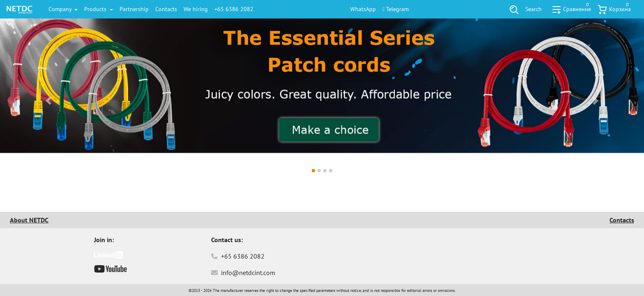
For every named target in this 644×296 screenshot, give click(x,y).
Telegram (396, 9)
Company (61, 9)
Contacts (166, 9)
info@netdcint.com (243, 273)
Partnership (134, 9)
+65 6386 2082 (234, 9)
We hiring (196, 9)
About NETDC (29, 220)
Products (96, 9)
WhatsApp (361, 9)
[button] (48, 101)
